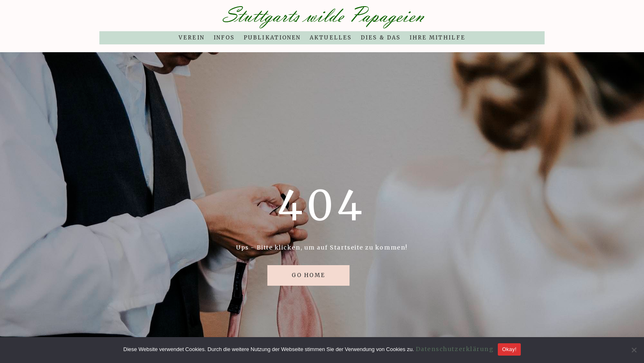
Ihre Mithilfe (437, 38)
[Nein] (634, 350)
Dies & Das (381, 38)
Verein (191, 38)
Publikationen (272, 38)
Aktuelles (331, 38)
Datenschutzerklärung (455, 349)
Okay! (509, 349)
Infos (224, 38)
